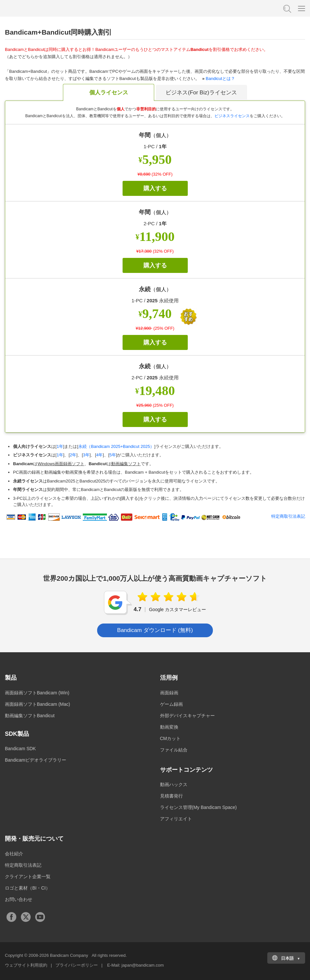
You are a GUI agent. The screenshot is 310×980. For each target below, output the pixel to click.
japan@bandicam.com (143, 965)
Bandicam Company (69, 955)
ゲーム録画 (171, 704)
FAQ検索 (287, 8)
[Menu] (302, 8)
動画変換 (169, 727)
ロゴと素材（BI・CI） (28, 888)
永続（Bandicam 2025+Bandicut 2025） (116, 446)
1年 (60, 446)
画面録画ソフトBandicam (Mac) (37, 704)
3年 (86, 455)
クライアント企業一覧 (28, 877)
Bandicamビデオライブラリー (36, 760)
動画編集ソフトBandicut (30, 716)
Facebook (11, 917)
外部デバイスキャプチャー (187, 716)
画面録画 (169, 693)
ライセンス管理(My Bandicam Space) (199, 807)
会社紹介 (14, 854)
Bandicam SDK (20, 749)
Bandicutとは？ (220, 79)
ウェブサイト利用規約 (26, 965)
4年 (99, 455)
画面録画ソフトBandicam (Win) (37, 693)
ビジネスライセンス (232, 116)
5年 (113, 455)
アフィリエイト (176, 819)
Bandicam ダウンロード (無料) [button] (155, 630)
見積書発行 (171, 796)
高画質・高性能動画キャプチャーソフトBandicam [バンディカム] (37, 8)
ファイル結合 (174, 750)
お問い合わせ (19, 899)
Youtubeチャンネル (40, 917)
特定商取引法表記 (288, 516)
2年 (73, 455)
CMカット (170, 738)
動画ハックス (174, 784)
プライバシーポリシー (77, 965)
